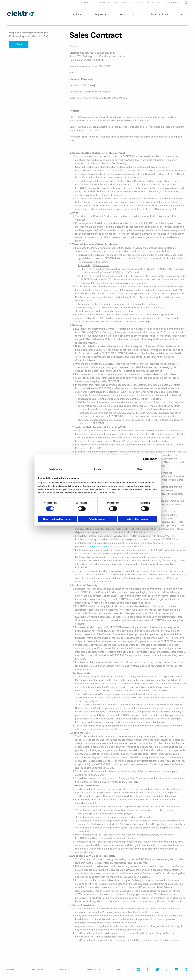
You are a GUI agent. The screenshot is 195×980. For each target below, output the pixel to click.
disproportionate (99, 546)
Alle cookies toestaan (138, 519)
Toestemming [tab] (55, 469)
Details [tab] (97, 469)
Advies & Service (130, 14)
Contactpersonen (108, 3)
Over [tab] (140, 469)
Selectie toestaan (98, 519)
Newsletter (87, 3)
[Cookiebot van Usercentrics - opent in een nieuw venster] (145, 460)
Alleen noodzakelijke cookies (57, 519)
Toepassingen (102, 14)
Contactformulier (133, 3)
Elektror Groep (159, 14)
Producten (77, 14)
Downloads (154, 3)
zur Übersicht (19, 44)
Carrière (183, 14)
